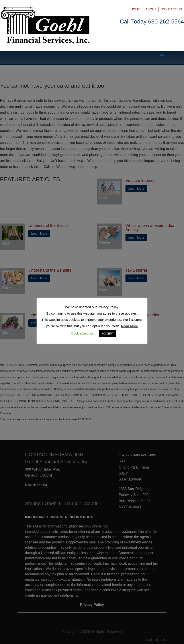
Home (135, 9)
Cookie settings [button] (82, 333)
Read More (130, 326)
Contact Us (172, 9)
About (151, 9)
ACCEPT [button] (108, 334)
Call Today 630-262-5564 (152, 21)
